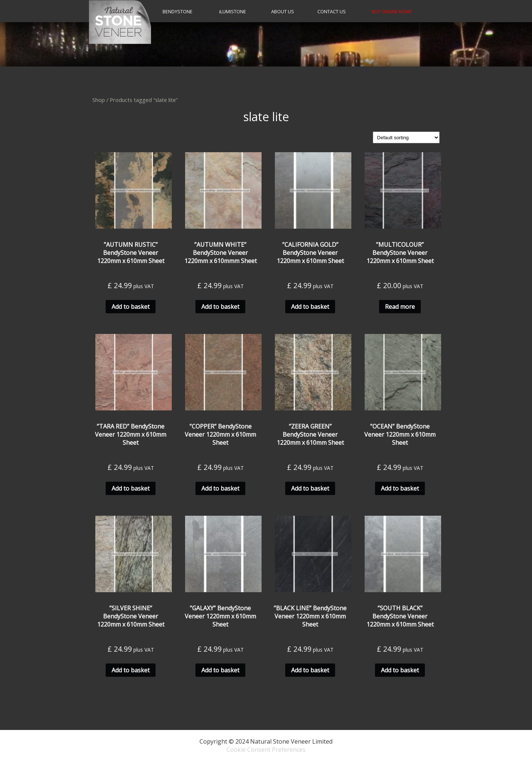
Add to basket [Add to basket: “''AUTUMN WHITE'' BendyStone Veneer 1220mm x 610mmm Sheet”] (220, 307)
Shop (99, 100)
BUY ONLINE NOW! (392, 11)
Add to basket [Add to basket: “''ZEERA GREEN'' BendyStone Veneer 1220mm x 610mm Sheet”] (310, 488)
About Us (283, 11)
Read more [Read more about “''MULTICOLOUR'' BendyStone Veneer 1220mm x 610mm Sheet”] (400, 307)
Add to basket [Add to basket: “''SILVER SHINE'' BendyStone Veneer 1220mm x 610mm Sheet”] (131, 670)
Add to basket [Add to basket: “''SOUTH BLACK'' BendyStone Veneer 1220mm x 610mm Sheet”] (400, 670)
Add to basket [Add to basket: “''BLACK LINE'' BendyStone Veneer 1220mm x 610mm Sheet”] (310, 670)
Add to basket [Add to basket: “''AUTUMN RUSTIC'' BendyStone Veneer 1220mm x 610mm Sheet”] (131, 307)
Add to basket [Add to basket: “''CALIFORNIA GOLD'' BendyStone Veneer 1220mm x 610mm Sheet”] (310, 307)
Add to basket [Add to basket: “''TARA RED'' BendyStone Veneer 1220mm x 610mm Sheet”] (131, 488)
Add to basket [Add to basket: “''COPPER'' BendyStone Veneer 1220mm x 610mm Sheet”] (220, 488)
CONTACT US (332, 11)
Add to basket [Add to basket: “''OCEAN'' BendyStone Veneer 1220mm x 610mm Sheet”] (400, 488)
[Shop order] (406, 137)
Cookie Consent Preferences (266, 750)
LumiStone (233, 11)
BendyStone (178, 11)
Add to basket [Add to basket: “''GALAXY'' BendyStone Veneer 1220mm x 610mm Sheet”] (220, 670)
